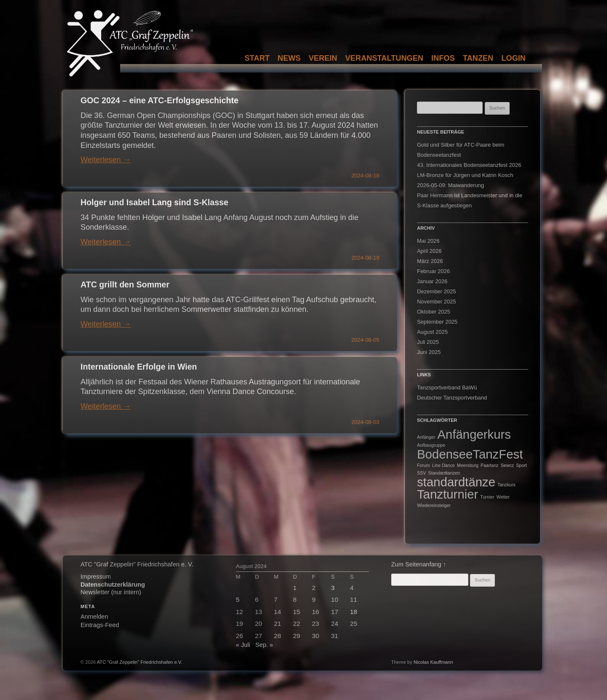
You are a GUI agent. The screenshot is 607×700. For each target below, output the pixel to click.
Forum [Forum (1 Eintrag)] (423, 465)
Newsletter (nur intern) (111, 592)
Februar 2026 (433, 271)
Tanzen (478, 58)
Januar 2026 (432, 281)
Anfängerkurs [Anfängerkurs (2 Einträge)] (474, 434)
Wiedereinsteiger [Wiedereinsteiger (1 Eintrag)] (434, 505)
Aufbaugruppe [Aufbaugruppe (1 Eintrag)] (431, 445)
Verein (323, 58)
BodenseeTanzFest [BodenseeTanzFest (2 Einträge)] (470, 454)
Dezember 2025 (436, 291)
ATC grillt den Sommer (125, 284)
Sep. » (264, 645)
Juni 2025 (429, 352)
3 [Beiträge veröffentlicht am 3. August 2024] (333, 588)
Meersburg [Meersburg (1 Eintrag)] (468, 465)
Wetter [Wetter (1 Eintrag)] (503, 497)
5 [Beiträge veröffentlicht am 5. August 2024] (238, 599)
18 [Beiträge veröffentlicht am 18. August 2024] (353, 612)
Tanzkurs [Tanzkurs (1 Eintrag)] (506, 485)
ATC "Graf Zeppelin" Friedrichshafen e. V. (137, 564)
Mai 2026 (428, 241)
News (289, 58)
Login (513, 58)
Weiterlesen (106, 160)
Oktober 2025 (434, 312)
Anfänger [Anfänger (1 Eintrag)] (426, 437)
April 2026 (429, 251)
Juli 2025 (428, 342)
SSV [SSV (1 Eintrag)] (421, 473)
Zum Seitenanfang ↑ (419, 564)
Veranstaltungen (384, 58)
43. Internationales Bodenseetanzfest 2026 (469, 165)
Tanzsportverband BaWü (447, 388)
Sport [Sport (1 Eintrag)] (521, 465)
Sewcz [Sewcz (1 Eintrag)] (507, 465)
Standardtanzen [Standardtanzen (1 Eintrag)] (444, 473)
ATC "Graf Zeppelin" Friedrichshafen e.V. (140, 662)
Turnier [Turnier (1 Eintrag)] (487, 497)
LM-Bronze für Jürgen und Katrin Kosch (465, 175)
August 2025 (432, 332)
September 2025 (437, 322)
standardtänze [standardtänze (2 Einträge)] (456, 482)
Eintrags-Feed (100, 625)
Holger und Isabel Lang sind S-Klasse (154, 202)
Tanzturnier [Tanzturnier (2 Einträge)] (447, 494)
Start (257, 58)
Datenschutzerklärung (113, 585)
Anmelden (94, 617)
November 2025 (436, 302)
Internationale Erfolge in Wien (139, 367)
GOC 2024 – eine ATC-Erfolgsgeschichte (160, 100)
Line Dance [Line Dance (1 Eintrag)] (443, 465)
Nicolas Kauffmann (433, 662)
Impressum (96, 577)
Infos (443, 58)
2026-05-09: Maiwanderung (450, 185)
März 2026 (430, 261)
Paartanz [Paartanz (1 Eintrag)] (490, 465)
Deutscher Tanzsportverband (452, 398)
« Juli (243, 645)
